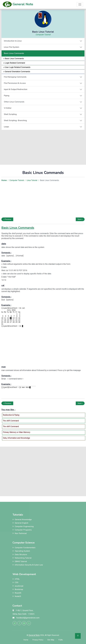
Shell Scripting (10, 114)
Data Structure (21, 555)
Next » (80, 219)
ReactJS (18, 593)
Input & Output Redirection (16, 89)
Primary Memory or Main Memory (17, 432)
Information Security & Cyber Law (29, 565)
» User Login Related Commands (17, 67)
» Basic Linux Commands (14, 59)
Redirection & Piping (11, 415)
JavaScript (19, 586)
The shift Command (11, 421)
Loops (6, 127)
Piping (7, 96)
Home (26, 640)
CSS (17, 582)
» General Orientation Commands (17, 72)
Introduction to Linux (13, 41)
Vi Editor (8, 108)
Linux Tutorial (32, 180)
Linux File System (12, 47)
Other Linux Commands (14, 102)
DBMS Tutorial (21, 561)
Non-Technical (21, 533)
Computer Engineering (24, 526)
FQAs (61, 640)
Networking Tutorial (23, 558)
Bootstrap (19, 589)
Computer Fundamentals (25, 548)
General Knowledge (23, 520)
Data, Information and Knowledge (16, 438)
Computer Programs (23, 530)
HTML (17, 579)
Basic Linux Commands (14, 53)
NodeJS (18, 596)
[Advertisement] (43, 146)
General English (22, 523)
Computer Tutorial (43, 35)
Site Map (51, 640)
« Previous (7, 219)
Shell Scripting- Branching (15, 120)
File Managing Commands (15, 77)
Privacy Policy (38, 640)
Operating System (22, 551)
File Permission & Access (15, 83)
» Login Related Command (14, 63)
